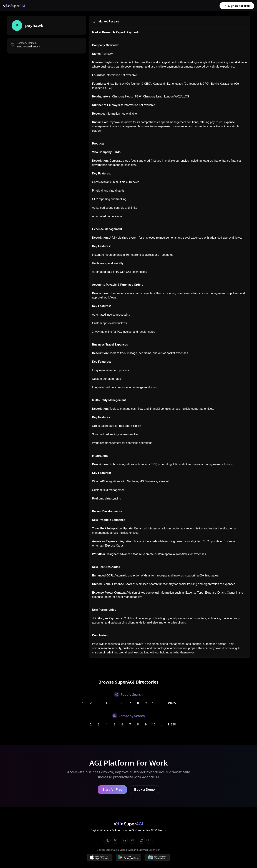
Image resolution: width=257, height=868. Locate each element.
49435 (172, 703)
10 (154, 703)
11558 (172, 724)
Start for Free (112, 790)
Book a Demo (144, 790)
